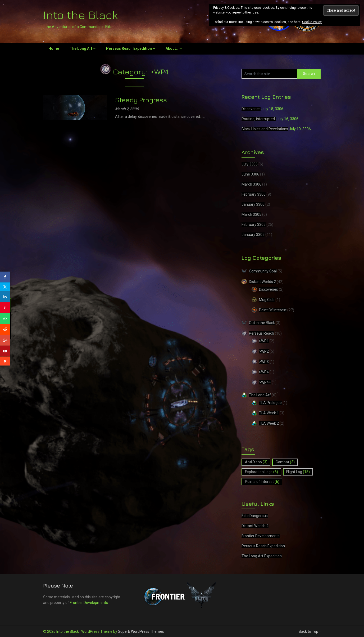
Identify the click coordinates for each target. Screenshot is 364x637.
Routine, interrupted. (259, 119)
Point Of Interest (273, 310)
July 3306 (250, 164)
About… (172, 48)
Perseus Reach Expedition (129, 48)
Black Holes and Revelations (265, 129)
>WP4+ (265, 382)
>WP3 (264, 362)
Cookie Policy (312, 22)
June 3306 (250, 174)
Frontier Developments (261, 536)
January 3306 (253, 204)
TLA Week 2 (269, 423)
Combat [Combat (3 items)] (285, 462)
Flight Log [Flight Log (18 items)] (298, 472)
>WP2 (264, 351)
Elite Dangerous (255, 516)
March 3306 (251, 184)
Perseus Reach (261, 333)
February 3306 (254, 194)
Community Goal (263, 271)
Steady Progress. (142, 100)
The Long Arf (81, 48)
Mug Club (267, 300)
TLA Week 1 (269, 413)
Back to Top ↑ (310, 631)
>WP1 (264, 341)
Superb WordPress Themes (141, 631)
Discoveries (251, 109)
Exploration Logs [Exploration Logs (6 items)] (261, 472)
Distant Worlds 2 (262, 282)
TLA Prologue (270, 403)
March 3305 (251, 214)
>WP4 (264, 372)
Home (54, 48)
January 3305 (253, 235)
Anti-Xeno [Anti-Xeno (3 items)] (256, 462)
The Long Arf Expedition (262, 556)
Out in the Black (262, 323)
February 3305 (254, 225)
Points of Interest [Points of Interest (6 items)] (262, 482)
